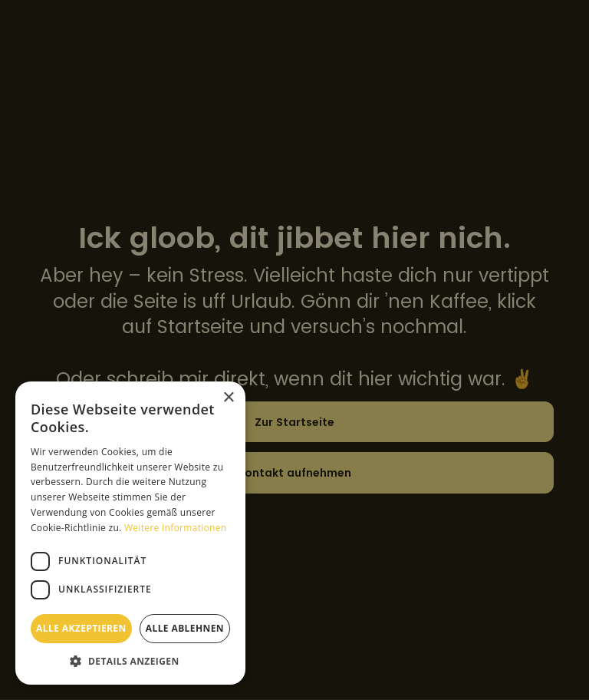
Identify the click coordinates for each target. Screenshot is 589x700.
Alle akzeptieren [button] (81, 628)
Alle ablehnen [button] (185, 628)
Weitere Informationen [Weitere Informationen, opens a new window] (176, 528)
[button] (130, 661)
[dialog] (294, 350)
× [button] (228, 398)
